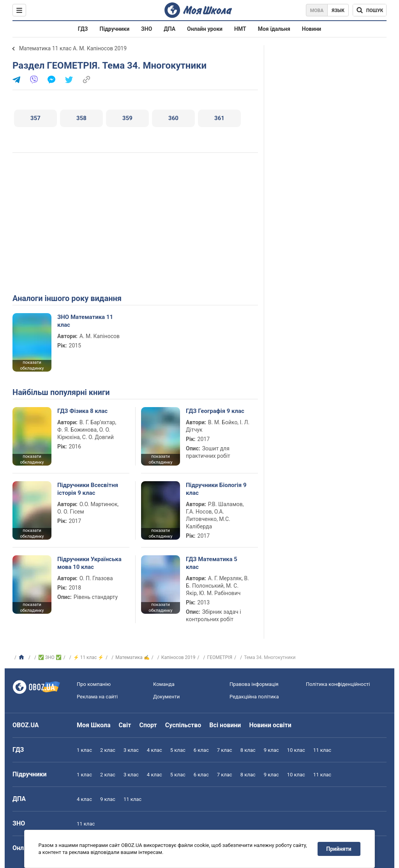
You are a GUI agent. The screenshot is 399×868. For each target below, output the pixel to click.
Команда (164, 684)
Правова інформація (254, 684)
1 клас (84, 750)
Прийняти (339, 849)
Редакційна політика (254, 697)
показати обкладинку (32, 365)
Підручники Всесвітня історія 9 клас (88, 489)
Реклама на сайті (97, 697)
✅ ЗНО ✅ (50, 657)
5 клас (178, 750)
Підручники (115, 29)
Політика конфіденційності (338, 684)
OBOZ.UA (26, 725)
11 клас (322, 750)
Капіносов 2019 (178, 657)
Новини (312, 29)
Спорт (148, 725)
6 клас (201, 750)
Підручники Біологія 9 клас (216, 489)
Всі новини (225, 725)
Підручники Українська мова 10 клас (89, 563)
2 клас (108, 750)
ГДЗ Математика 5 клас (212, 563)
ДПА (169, 29)
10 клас (296, 750)
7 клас (225, 750)
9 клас (271, 750)
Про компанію (94, 684)
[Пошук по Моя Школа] (370, 10)
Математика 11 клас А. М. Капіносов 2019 (73, 48)
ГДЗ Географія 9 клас (215, 411)
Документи (166, 697)
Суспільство (183, 725)
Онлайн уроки (205, 29)
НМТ (240, 29)
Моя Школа (94, 725)
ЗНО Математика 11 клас (85, 321)
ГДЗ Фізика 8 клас (82, 411)
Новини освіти (270, 725)
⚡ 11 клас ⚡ (89, 657)
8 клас (248, 750)
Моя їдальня (274, 29)
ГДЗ (83, 29)
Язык (338, 11)
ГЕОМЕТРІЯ (220, 657)
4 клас (154, 750)
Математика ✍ (132, 657)
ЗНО (147, 29)
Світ (125, 725)
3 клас (131, 750)
